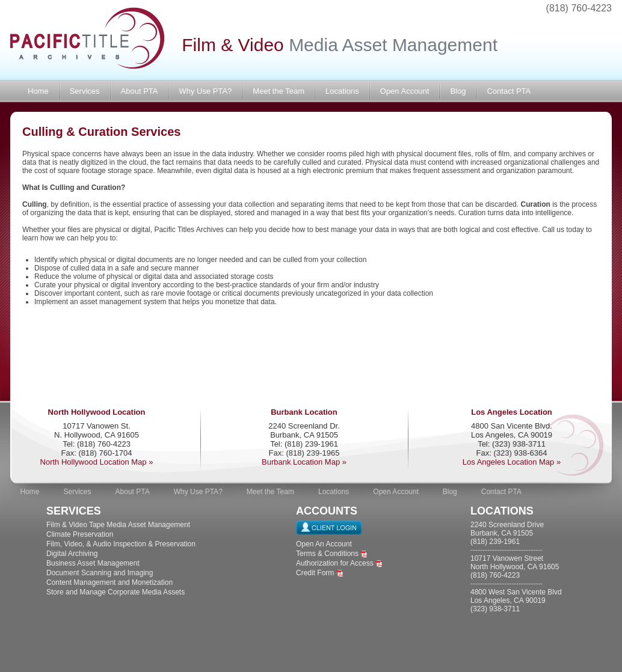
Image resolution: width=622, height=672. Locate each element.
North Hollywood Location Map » (97, 462)
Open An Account (324, 544)
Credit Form (315, 573)
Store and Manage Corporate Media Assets (115, 592)
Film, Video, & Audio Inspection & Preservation (121, 544)
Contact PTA (509, 91)
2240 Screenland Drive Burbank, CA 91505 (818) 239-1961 (507, 533)
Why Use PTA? (205, 91)
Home (38, 91)
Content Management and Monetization (109, 582)
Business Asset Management (93, 563)
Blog (458, 91)
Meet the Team (279, 91)
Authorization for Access (335, 563)
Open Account (405, 91)
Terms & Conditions (327, 554)
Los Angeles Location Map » (512, 462)
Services (85, 91)
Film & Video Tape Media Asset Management (118, 525)
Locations (342, 91)
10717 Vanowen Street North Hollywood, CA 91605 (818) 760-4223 (515, 567)
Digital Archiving (72, 554)
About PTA (140, 91)
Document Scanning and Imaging (100, 573)
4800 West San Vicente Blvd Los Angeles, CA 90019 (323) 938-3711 (516, 600)
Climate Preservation (80, 534)
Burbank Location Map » (304, 462)
